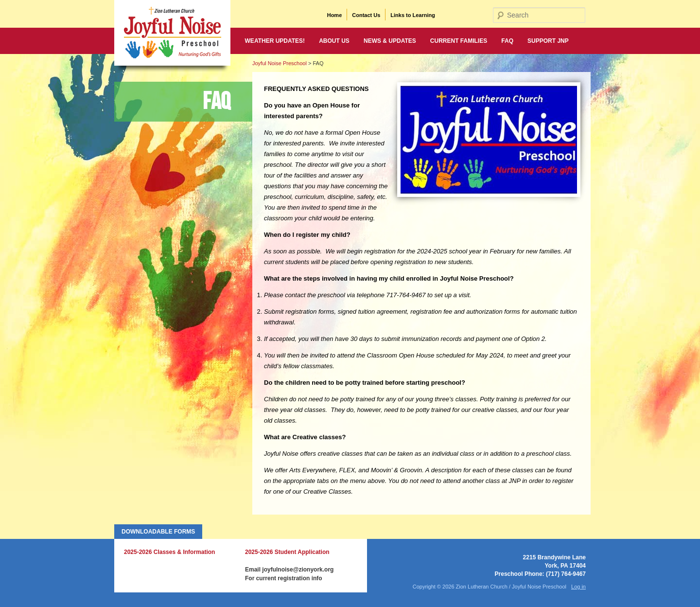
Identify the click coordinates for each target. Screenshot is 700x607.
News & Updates (390, 41)
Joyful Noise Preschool (280, 63)
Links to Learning (413, 15)
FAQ (507, 41)
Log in (578, 587)
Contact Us (366, 15)
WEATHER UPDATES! (275, 41)
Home (335, 15)
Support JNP (548, 41)
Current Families (459, 41)
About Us (334, 41)
